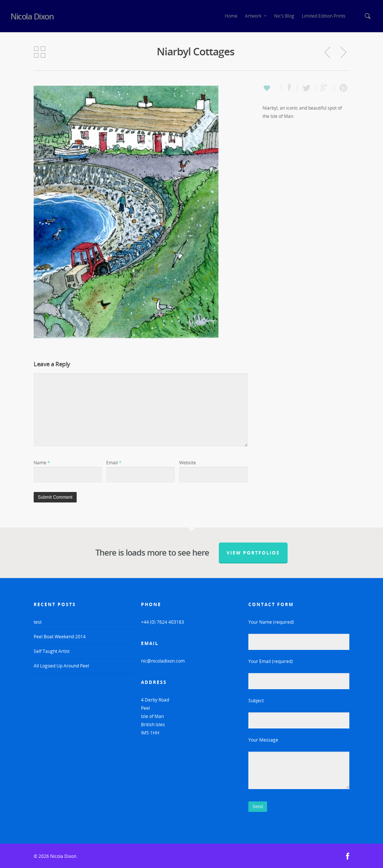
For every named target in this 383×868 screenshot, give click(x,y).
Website (188, 463)
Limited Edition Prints (324, 16)
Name (42, 463)
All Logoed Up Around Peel (61, 666)
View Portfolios (253, 553)
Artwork (256, 16)
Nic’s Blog (284, 16)
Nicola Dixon (32, 16)
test (38, 622)
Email (114, 463)
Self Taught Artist (52, 651)
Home (231, 16)
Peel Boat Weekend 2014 (60, 637)
